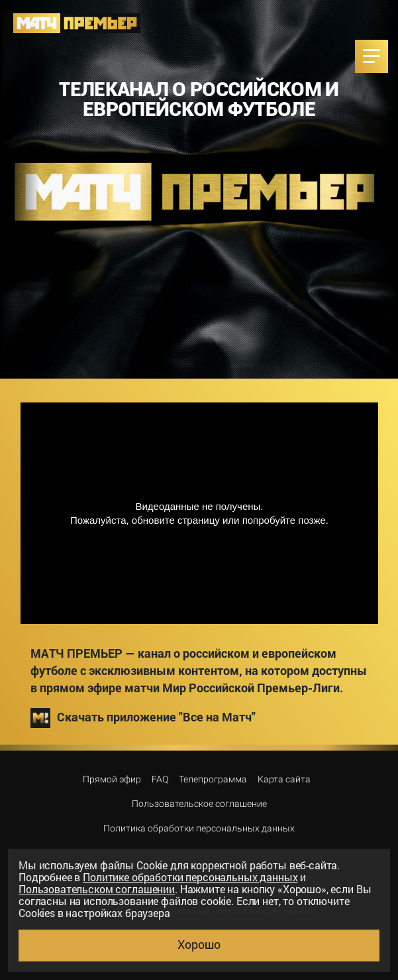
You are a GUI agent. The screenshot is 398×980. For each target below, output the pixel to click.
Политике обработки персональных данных (190, 877)
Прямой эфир (112, 779)
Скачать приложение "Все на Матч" (143, 718)
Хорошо (199, 944)
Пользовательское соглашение (199, 804)
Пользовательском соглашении (97, 889)
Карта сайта (284, 779)
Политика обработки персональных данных (199, 828)
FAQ (160, 779)
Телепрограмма (213, 779)
